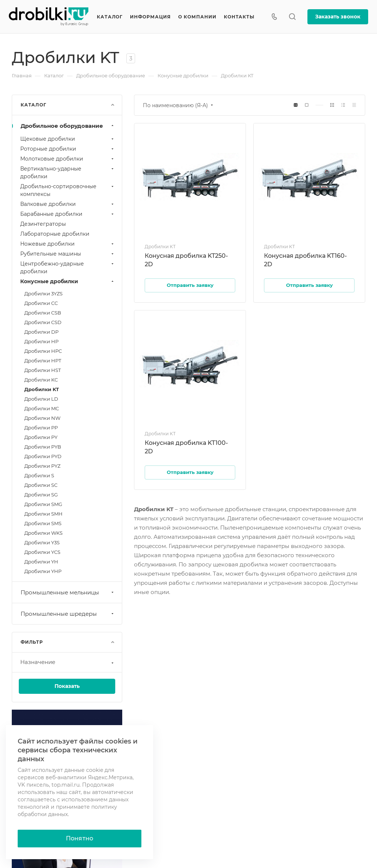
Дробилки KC (41, 380)
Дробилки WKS (43, 533)
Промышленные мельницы (68, 592)
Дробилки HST (43, 370)
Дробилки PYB (43, 447)
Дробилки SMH (43, 514)
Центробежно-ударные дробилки (68, 268)
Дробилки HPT (43, 361)
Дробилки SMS (43, 523)
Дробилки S (39, 475)
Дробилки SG (41, 495)
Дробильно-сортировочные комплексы (68, 190)
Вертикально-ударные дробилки (68, 173)
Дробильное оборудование (68, 126)
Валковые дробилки (68, 204)
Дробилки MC (42, 408)
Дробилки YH (41, 562)
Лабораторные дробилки (55, 234)
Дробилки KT (42, 389)
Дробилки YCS (42, 552)
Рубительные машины (68, 254)
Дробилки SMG (43, 504)
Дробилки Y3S (42, 542)
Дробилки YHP (43, 571)
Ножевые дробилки (68, 244)
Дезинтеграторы (43, 224)
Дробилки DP (41, 332)
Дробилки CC (41, 303)
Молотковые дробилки (68, 159)
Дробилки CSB (43, 313)
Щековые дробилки (68, 139)
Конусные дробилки (68, 281)
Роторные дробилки (68, 149)
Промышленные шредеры (68, 614)
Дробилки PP (41, 428)
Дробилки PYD (43, 456)
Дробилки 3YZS (43, 294)
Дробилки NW (42, 418)
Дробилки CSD (43, 322)
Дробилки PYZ (42, 466)
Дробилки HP (41, 341)
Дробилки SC (41, 485)
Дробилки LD (41, 399)
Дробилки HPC (43, 351)
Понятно (80, 838)
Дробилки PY (41, 437)
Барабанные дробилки (68, 214)
